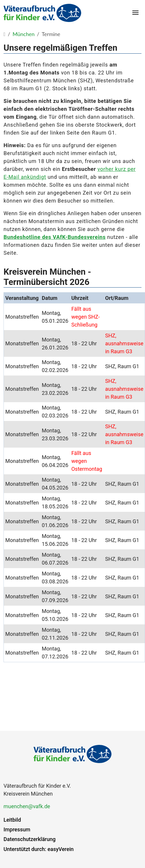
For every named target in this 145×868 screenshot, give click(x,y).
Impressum (17, 829)
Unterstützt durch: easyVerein (39, 849)
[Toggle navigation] (136, 13)
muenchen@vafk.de (27, 806)
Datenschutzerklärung (30, 839)
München (24, 34)
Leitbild (12, 820)
